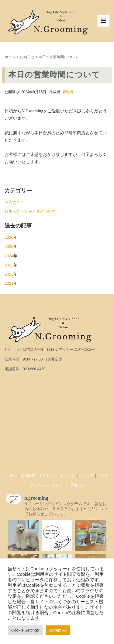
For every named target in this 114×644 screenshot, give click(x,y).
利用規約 (77, 485)
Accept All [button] (58, 630)
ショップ (86, 476)
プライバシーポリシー (48, 485)
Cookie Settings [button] (25, 630)
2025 (9, 246)
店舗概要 (28, 476)
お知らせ (27, 57)
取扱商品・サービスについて (30, 211)
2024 (9, 256)
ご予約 (103, 476)
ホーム (10, 57)
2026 (9, 237)
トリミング (48, 476)
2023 (9, 265)
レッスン (68, 476)
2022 (9, 274)
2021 (9, 283)
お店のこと (14, 202)
